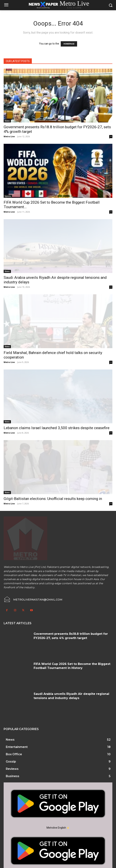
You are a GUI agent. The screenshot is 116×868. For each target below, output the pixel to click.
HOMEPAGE (69, 44)
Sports (8, 196)
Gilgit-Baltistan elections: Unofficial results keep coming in (53, 499)
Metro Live (9, 136)
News (7, 121)
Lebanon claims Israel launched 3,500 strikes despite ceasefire (57, 428)
